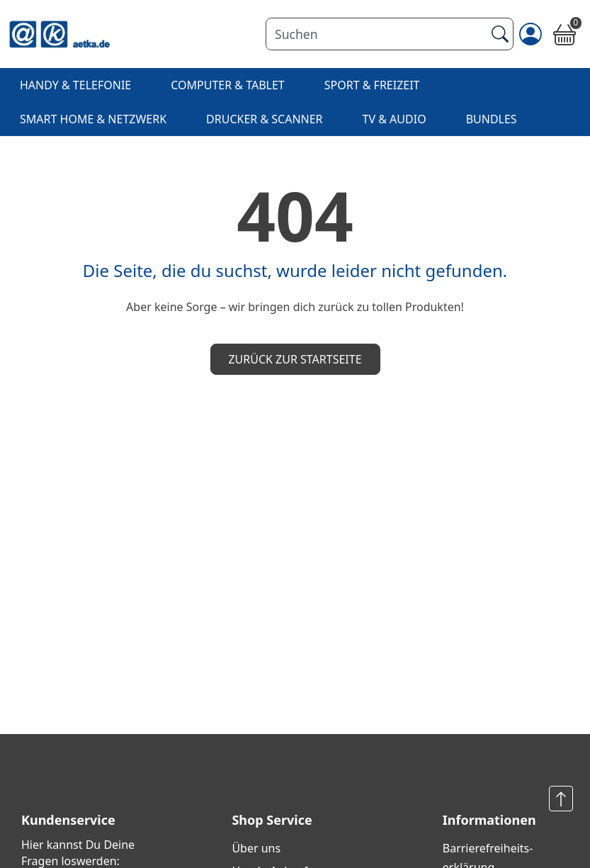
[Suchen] (376, 34)
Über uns (256, 848)
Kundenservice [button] (68, 820)
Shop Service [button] (272, 820)
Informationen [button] (489, 820)
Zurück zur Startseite (295, 359)
